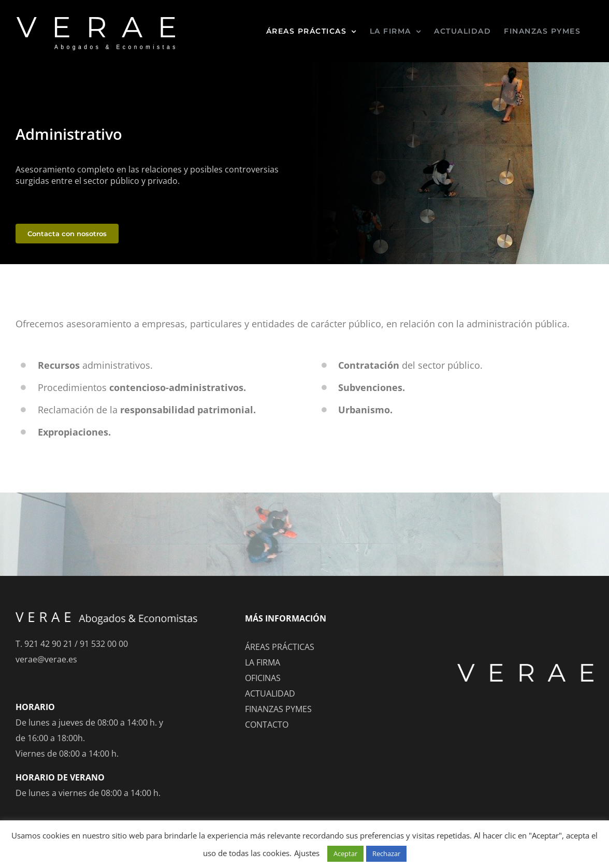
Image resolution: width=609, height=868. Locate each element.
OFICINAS (263, 678)
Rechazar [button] (386, 853)
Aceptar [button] (345, 853)
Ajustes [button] (307, 853)
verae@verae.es (46, 659)
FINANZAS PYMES (278, 709)
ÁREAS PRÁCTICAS (280, 647)
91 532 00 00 (104, 644)
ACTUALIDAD (270, 693)
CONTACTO (267, 725)
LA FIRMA (263, 662)
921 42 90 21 (48, 644)
